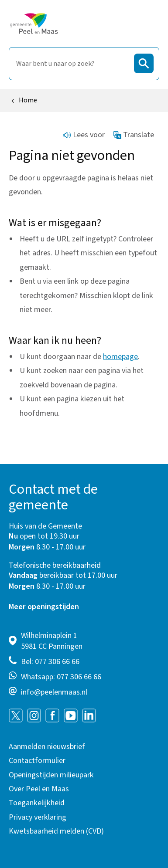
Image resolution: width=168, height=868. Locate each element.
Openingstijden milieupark (51, 775)
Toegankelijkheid (37, 803)
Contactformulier (37, 761)
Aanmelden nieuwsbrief (47, 747)
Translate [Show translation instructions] (134, 135)
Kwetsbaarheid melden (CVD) (56, 831)
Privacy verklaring (38, 817)
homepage (120, 357)
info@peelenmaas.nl (54, 692)
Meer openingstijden (44, 607)
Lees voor (84, 135)
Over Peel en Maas (39, 789)
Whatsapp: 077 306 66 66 (61, 677)
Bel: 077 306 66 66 (50, 662)
